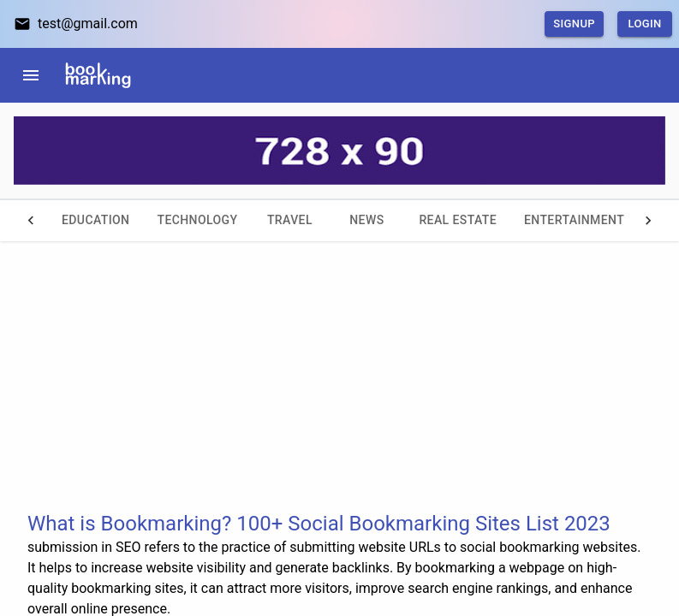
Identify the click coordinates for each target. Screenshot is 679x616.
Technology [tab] (197, 221)
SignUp (574, 24)
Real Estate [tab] (458, 221)
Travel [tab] (289, 221)
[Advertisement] (339, 390)
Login (645, 24)
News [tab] (366, 221)
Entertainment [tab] (574, 221)
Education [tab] (95, 221)
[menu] (31, 75)
